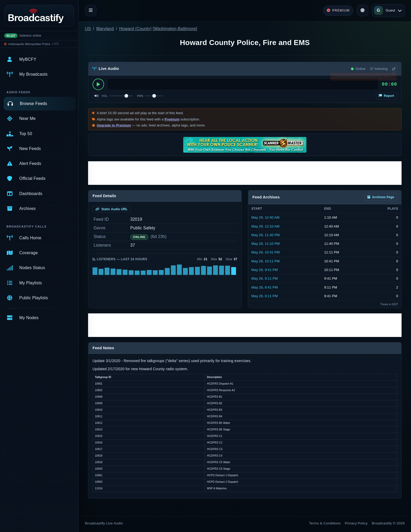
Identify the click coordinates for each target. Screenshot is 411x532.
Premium (172, 119)
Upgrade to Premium (114, 125)
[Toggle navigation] (91, 10)
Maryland (105, 29)
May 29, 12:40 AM (265, 217)
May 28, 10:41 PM (266, 252)
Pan (140, 96)
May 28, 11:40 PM (266, 235)
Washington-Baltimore (175, 29)
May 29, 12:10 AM (265, 226)
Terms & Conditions (325, 523)
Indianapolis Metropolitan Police (29, 44)
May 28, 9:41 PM (265, 270)
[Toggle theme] (363, 10)
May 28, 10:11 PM (266, 261)
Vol (104, 96)
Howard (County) (135, 29)
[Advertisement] (245, 173)
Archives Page (381, 197)
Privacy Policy (356, 523)
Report (386, 96)
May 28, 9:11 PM (265, 278)
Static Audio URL (112, 209)
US (88, 29)
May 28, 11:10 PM (266, 244)
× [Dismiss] (393, 78)
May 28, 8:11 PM (265, 296)
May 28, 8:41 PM (265, 287)
